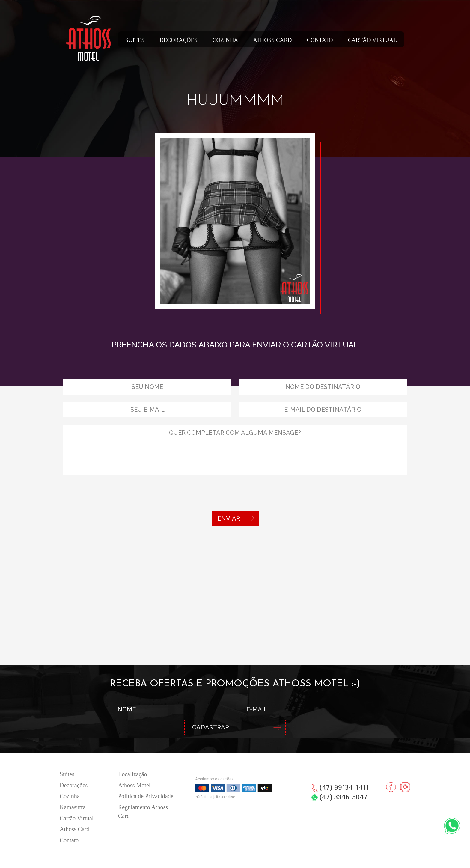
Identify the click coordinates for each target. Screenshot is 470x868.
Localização (133, 759)
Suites (135, 40)
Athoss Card (272, 40)
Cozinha (225, 40)
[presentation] (109, 494)
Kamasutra (73, 792)
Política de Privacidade (146, 780)
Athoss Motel (134, 770)
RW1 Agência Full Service (247, 859)
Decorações (178, 40)
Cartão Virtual (372, 40)
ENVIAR (236, 518)
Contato (320, 40)
